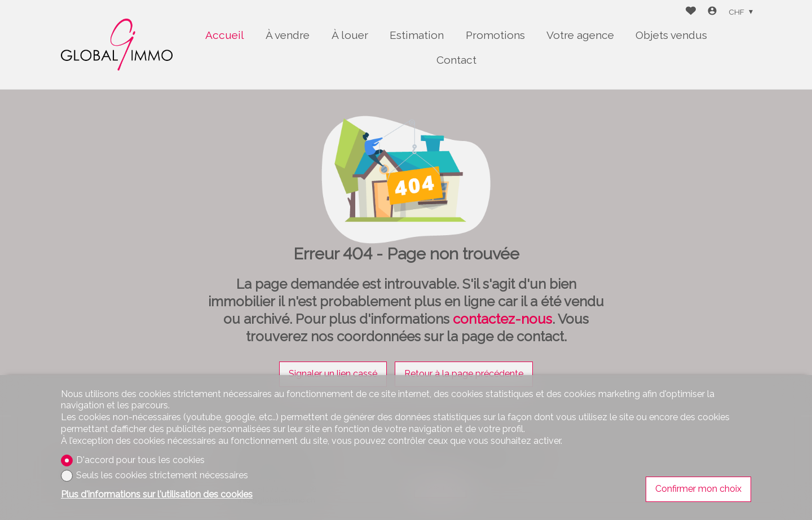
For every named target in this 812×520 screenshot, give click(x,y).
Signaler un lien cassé (333, 374)
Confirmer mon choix (698, 489)
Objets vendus (671, 35)
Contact (456, 60)
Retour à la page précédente (464, 374)
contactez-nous (502, 319)
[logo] (117, 45)
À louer (350, 35)
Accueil (225, 35)
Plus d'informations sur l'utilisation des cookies (157, 494)
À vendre (288, 35)
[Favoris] (691, 12)
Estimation (417, 35)
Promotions (495, 35)
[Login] (712, 12)
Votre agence (580, 35)
